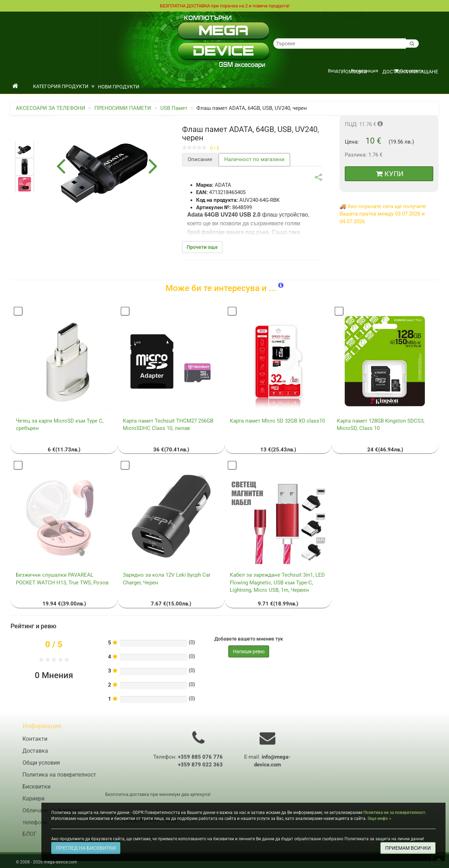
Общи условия (51, 19)
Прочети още (202, 247)
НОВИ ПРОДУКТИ (119, 87)
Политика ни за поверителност (394, 813)
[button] (281, 286)
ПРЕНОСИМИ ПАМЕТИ (123, 108)
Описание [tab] (200, 160)
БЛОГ (30, 839)
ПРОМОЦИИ (353, 72)
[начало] (15, 87)
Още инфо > (379, 819)
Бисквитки (36, 791)
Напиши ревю (249, 652)
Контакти (22, 25)
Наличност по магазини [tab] (254, 160)
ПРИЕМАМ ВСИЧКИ (408, 848)
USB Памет (174, 108)
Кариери (44, 25)
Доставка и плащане (410, 72)
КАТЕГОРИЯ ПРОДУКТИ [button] (64, 87)
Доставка (22, 19)
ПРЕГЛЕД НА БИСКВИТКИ (86, 848)
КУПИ (390, 174)
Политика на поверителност (98, 19)
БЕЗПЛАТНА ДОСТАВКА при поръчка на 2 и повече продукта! (224, 6)
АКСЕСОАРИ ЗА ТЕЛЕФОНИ (51, 108)
